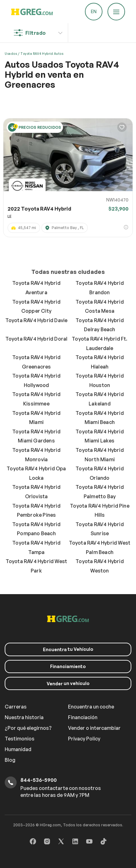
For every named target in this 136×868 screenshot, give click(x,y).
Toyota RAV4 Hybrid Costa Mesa (100, 306)
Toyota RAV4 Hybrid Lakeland (100, 399)
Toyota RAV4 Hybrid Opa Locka (36, 473)
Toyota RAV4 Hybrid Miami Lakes (100, 436)
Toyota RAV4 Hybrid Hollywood (36, 380)
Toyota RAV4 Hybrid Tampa (36, 547)
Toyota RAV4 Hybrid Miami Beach (100, 418)
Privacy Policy (84, 739)
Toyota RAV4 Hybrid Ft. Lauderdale (99, 343)
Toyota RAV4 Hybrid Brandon (100, 288)
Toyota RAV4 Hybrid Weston (100, 566)
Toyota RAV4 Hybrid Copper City (36, 306)
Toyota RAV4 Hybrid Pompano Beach (36, 529)
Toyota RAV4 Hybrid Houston (100, 380)
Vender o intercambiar (94, 728)
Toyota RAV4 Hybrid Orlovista (36, 492)
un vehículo (68, 683)
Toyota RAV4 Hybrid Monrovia (36, 455)
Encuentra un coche (91, 707)
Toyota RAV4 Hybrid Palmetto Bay (100, 492)
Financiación (83, 717)
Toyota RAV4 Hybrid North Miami (100, 455)
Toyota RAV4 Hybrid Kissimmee (36, 399)
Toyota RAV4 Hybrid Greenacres (36, 362)
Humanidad (18, 749)
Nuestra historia (24, 717)
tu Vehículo (68, 649)
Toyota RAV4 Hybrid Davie (37, 320)
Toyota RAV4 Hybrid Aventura (36, 288)
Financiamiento (68, 666)
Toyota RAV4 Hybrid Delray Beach (100, 325)
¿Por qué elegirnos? (28, 728)
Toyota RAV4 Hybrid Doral (37, 339)
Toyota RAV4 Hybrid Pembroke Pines (36, 510)
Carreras (16, 707)
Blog (10, 760)
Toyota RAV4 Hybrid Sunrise (100, 529)
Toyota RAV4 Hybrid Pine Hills (100, 510)
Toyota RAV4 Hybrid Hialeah (100, 362)
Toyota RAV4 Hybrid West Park (37, 566)
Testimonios (20, 739)
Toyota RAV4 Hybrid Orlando (100, 473)
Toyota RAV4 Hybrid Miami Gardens (36, 436)
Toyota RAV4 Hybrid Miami (36, 418)
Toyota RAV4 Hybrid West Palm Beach (100, 547)
